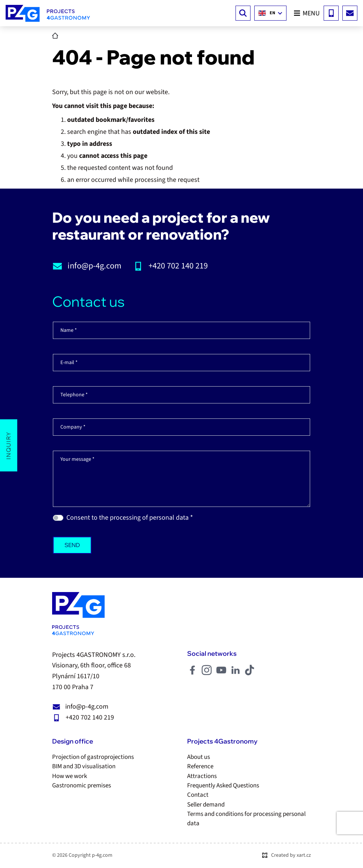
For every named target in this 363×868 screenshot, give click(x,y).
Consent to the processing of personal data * (130, 518)
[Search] (243, 13)
